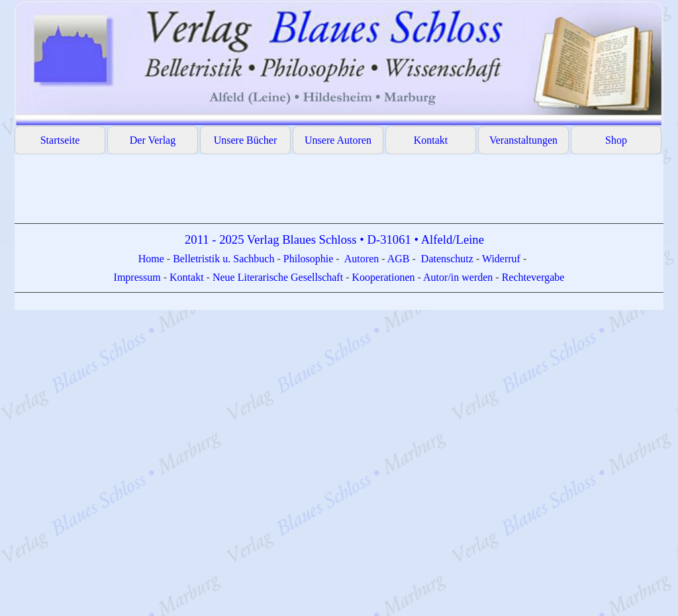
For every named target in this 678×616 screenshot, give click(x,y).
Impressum (139, 277)
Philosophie (310, 259)
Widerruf (501, 259)
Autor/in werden (458, 277)
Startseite (60, 140)
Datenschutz (447, 259)
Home (153, 259)
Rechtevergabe (533, 277)
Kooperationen (383, 277)
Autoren (362, 259)
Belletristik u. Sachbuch (223, 259)
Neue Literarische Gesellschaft (279, 277)
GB (403, 259)
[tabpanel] (339, 270)
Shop (616, 140)
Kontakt (431, 140)
